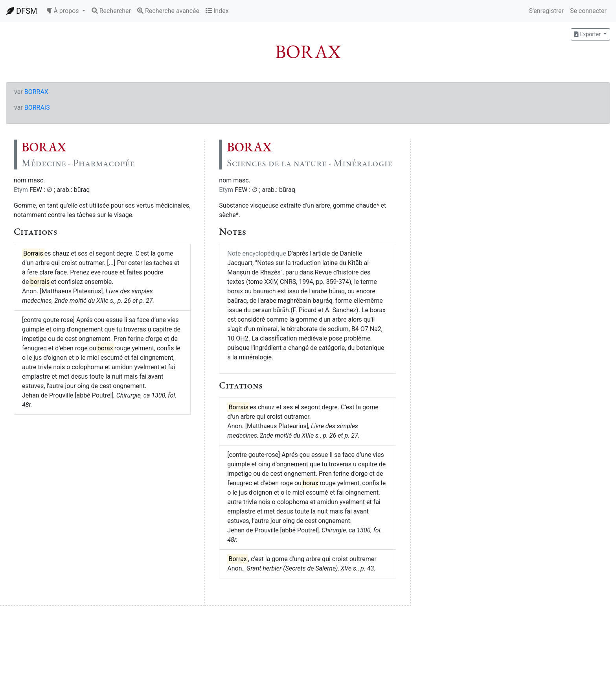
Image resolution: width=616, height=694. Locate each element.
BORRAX (36, 92)
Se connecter (588, 11)
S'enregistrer (546, 11)
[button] (66, 11)
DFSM (22, 11)
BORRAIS (37, 108)
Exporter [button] (588, 34)
